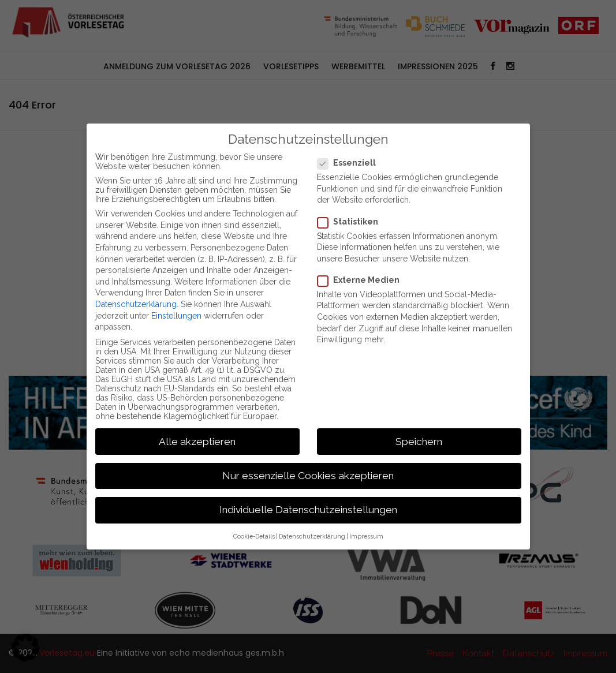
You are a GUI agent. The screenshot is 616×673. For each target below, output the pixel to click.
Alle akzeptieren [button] (197, 442)
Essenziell (350, 163)
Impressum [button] (366, 536)
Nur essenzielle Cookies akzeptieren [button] (308, 476)
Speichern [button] (419, 442)
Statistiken (351, 222)
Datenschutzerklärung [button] (312, 536)
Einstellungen (176, 316)
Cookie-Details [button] (254, 536)
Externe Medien (362, 280)
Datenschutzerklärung (136, 304)
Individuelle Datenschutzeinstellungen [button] (308, 510)
